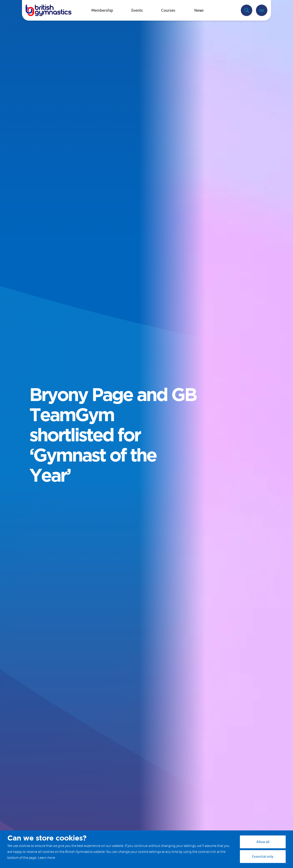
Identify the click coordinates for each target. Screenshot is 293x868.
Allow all (263, 842)
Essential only (263, 856)
